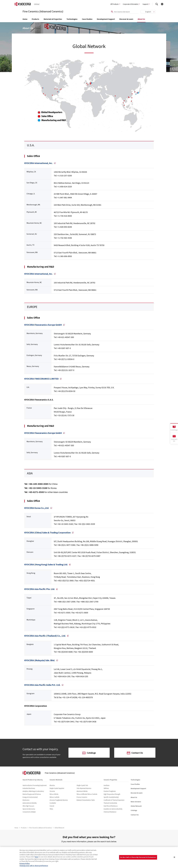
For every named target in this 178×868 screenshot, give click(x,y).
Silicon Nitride (54, 794)
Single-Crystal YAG (82, 785)
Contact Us (135, 753)
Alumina (52, 785)
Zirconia (52, 791)
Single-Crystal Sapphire (57, 788)
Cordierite (53, 803)
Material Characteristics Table (86, 800)
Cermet (52, 806)
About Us (141, 19)
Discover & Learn (126, 19)
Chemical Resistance (110, 812)
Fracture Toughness (110, 791)
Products (35, 19)
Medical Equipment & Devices (32, 794)
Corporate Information (131, 4)
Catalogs (89, 753)
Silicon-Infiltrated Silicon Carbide (87, 794)
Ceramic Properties (110, 780)
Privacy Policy (25, 863)
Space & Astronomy (29, 809)
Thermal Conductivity (110, 803)
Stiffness (106, 788)
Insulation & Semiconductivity (113, 809)
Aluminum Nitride (82, 791)
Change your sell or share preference (34, 866)
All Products (114, 4)
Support (145, 4)
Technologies (72, 19)
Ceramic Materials (56, 780)
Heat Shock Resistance (111, 806)
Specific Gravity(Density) (111, 797)
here (36, 857)
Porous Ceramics (82, 797)
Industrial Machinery (29, 788)
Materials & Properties (53, 19)
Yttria (51, 809)
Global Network (136, 806)
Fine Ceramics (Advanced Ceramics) (41, 828)
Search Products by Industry (33, 780)
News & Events (136, 802)
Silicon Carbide (54, 797)
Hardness (106, 785)
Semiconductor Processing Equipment (35, 785)
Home (25, 19)
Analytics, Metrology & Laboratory (33, 791)
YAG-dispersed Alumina (84, 788)
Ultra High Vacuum (28, 806)
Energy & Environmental (30, 797)
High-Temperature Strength (112, 794)
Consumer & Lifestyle (29, 812)
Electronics (26, 800)
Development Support (106, 19)
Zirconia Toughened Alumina (59, 800)
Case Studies (87, 19)
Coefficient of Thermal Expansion (114, 800)
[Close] (174, 857)
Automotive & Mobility (30, 803)
